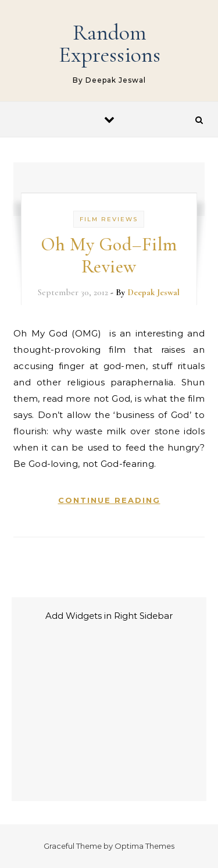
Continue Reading (109, 500)
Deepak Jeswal (153, 292)
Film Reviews (109, 219)
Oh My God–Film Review (109, 255)
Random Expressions (110, 44)
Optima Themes (144, 846)
